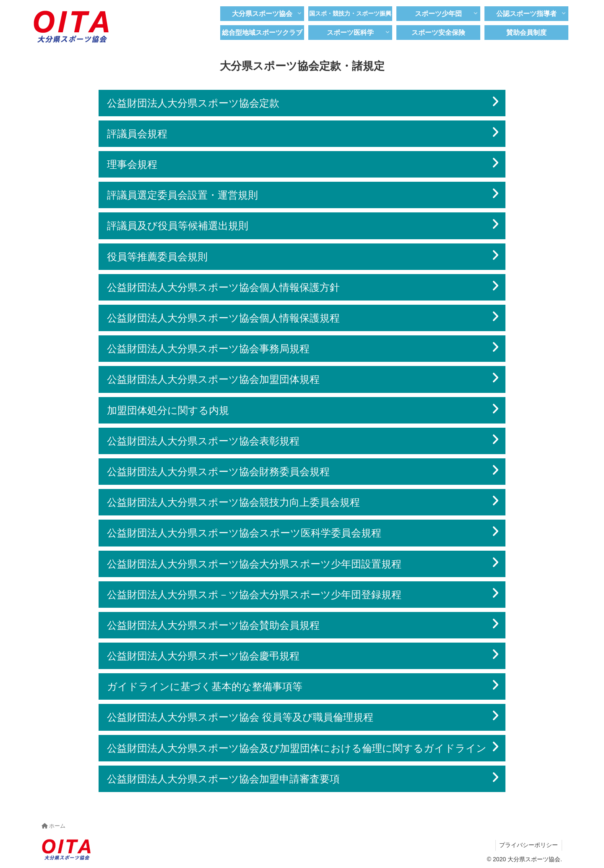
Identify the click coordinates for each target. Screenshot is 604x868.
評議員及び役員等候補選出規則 (178, 226)
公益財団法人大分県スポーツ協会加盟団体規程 (213, 379)
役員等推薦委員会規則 (157, 257)
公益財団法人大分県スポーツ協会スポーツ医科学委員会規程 (244, 533)
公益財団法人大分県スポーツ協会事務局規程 (208, 349)
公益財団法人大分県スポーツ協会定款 (193, 103)
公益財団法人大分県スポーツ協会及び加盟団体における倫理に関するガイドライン (297, 748)
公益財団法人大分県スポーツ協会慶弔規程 (203, 656)
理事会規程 (132, 164)
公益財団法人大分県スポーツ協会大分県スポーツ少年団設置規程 (254, 564)
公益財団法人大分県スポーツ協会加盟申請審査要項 (223, 779)
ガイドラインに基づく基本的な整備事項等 (205, 686)
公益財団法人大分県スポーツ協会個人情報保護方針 (223, 287)
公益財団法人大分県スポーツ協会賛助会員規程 (213, 625)
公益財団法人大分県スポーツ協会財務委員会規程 (218, 472)
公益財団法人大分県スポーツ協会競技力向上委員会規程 (233, 502)
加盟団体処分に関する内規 (168, 410)
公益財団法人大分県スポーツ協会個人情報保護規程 (223, 318)
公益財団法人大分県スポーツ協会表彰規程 (203, 441)
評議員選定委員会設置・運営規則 (182, 195)
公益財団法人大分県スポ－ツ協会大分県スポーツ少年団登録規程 (254, 595)
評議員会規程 (137, 134)
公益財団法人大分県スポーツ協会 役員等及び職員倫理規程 (240, 717)
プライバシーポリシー (528, 845)
